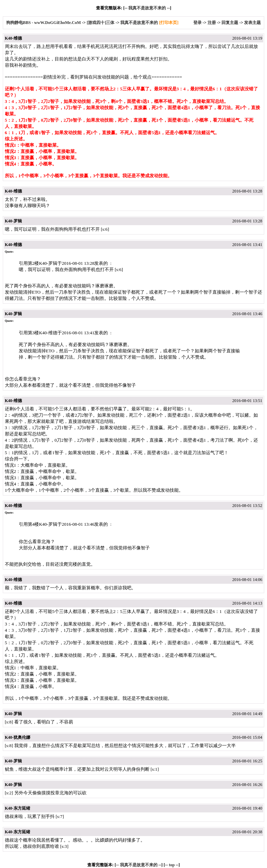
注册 (212, 23)
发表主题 (252, 23)
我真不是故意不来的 (147, 8)
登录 (197, 23)
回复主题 (230, 23)
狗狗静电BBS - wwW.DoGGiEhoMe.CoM (44, 23)
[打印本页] (169, 23)
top (172, 865)
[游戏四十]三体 (100, 23)
